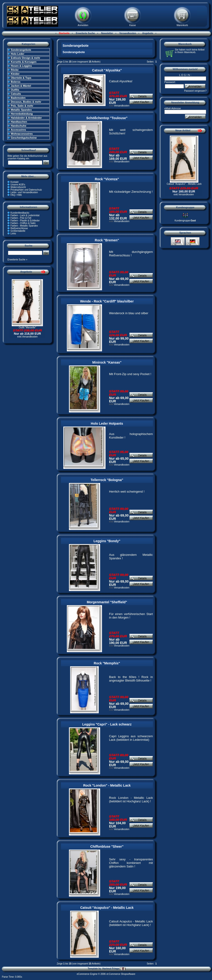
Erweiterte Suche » (17, 260)
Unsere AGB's (18, 185)
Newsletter (107, 33)
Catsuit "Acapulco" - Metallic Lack (107, 908)
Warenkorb (182, 25)
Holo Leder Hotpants (107, 423)
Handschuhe (19, 126)
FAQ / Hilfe (16, 195)
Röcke (15, 70)
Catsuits (16, 94)
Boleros (16, 82)
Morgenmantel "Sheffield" (107, 602)
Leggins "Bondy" (107, 541)
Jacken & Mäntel (21, 86)
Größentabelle (18, 231)
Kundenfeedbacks (20, 213)
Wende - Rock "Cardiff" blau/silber (107, 301)
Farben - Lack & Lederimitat (25, 215)
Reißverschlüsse (19, 228)
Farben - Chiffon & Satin (23, 223)
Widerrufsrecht (18, 187)
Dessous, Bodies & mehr (26, 102)
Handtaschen (19, 122)
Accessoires (18, 130)
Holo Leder (17, 54)
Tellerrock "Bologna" (107, 480)
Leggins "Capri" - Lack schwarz (107, 724)
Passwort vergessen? (195, 91)
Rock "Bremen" (107, 240)
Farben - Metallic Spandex (24, 226)
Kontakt (15, 182)
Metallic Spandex (21, 110)
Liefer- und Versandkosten (24, 192)
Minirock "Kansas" (107, 362)
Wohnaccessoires (22, 134)
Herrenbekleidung (22, 114)
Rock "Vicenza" (107, 179)
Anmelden (83, 25)
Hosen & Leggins (21, 66)
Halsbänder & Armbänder (26, 118)
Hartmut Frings (114, 969)
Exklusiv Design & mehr (25, 58)
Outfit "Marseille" (27, 327)
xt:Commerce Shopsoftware (121, 974)
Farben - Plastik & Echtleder (25, 221)
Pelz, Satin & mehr (22, 106)
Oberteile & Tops (21, 78)
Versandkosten (127, 33)
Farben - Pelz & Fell (21, 218)
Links (13, 233)
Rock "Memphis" (107, 663)
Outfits (15, 90)
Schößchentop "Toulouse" (107, 118)
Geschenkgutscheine (24, 138)
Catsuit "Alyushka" (107, 70)
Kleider (15, 74)
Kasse (132, 25)
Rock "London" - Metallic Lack (107, 785)
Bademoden (18, 98)
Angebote (147, 33)
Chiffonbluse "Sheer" (107, 847)
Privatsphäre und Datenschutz (26, 190)
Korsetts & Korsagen (24, 62)
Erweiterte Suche (85, 33)
